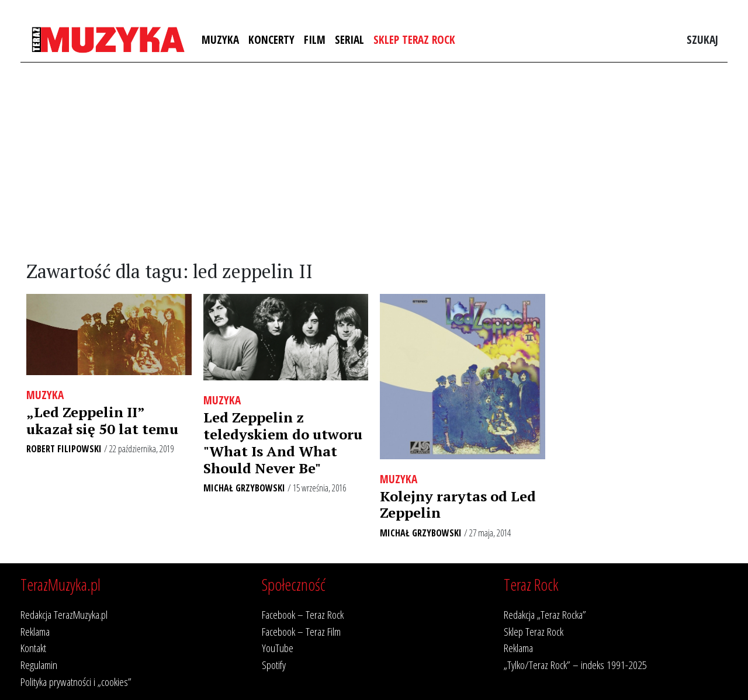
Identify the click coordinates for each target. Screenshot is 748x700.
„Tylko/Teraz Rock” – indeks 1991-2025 (575, 665)
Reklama (35, 631)
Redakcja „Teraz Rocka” (545, 614)
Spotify (274, 665)
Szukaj (702, 39)
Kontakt (33, 648)
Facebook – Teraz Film (301, 631)
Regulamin (39, 665)
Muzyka (220, 39)
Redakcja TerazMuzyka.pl (64, 614)
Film (315, 39)
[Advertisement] (374, 162)
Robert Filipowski (64, 449)
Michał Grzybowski (244, 488)
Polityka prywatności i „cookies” (76, 682)
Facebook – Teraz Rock (303, 614)
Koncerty (271, 39)
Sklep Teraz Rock (414, 39)
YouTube (278, 648)
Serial (349, 39)
